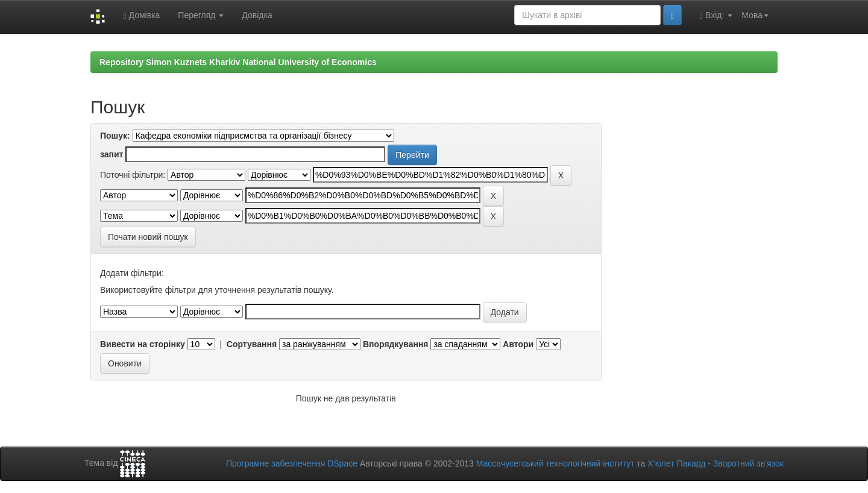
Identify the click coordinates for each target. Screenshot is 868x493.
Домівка (141, 15)
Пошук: (115, 136)
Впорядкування (396, 344)
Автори (518, 344)
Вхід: (716, 15)
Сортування (252, 344)
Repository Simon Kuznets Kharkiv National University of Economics (238, 62)
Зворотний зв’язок (748, 463)
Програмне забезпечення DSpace (292, 463)
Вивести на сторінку (143, 344)
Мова (755, 15)
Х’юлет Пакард (676, 463)
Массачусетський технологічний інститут (555, 463)
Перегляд (201, 15)
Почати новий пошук (148, 237)
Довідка (257, 15)
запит (112, 154)
